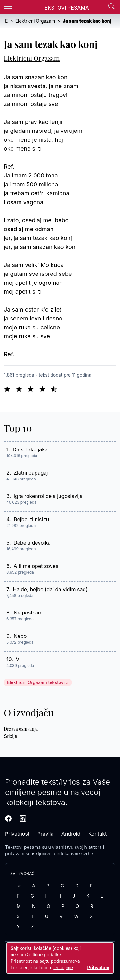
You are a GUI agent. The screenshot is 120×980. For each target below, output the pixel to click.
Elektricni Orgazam (32, 58)
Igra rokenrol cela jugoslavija (48, 496)
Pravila (46, 834)
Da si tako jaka (30, 449)
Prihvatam (98, 967)
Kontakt (97, 834)
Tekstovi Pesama (65, 8)
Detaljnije (63, 967)
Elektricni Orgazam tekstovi (36, 682)
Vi (18, 659)
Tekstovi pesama (23, 847)
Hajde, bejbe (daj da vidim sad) (50, 589)
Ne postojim (28, 613)
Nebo (20, 636)
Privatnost (17, 834)
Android (71, 834)
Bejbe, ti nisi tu (31, 519)
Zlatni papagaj (31, 473)
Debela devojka (32, 543)
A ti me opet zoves (36, 566)
